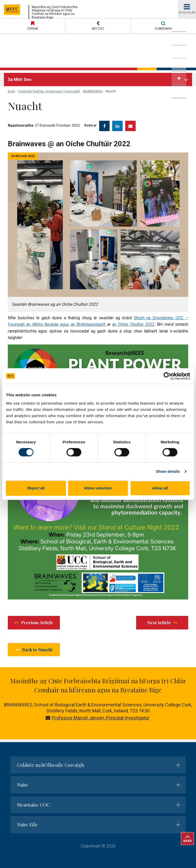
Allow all (160, 488)
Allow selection (98, 488)
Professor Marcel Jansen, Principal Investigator (97, 718)
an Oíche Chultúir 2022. (134, 324)
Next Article (162, 623)
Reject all (36, 488)
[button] (98, 26)
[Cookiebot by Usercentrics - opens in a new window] (167, 376)
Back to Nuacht (34, 650)
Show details (168, 471)
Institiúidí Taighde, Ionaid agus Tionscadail (49, 91)
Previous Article (34, 623)
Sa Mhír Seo (20, 79)
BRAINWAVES (93, 91)
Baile (11, 91)
